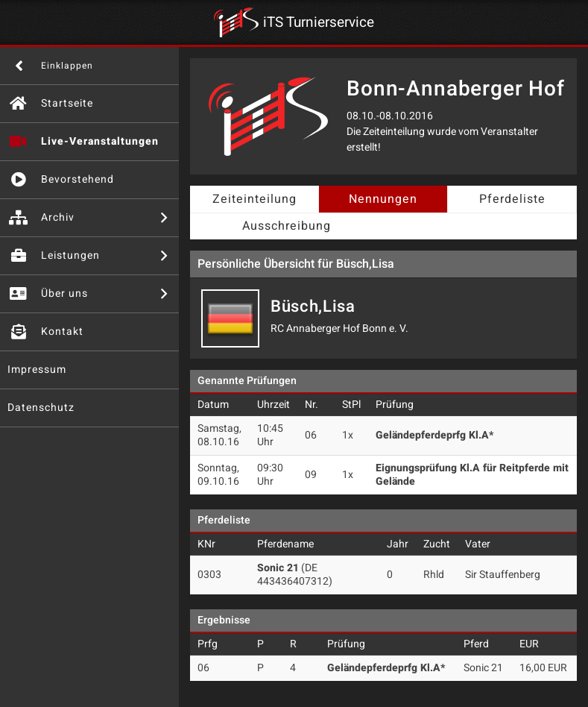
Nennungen (383, 199)
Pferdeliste (512, 199)
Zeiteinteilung (255, 199)
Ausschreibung (287, 226)
